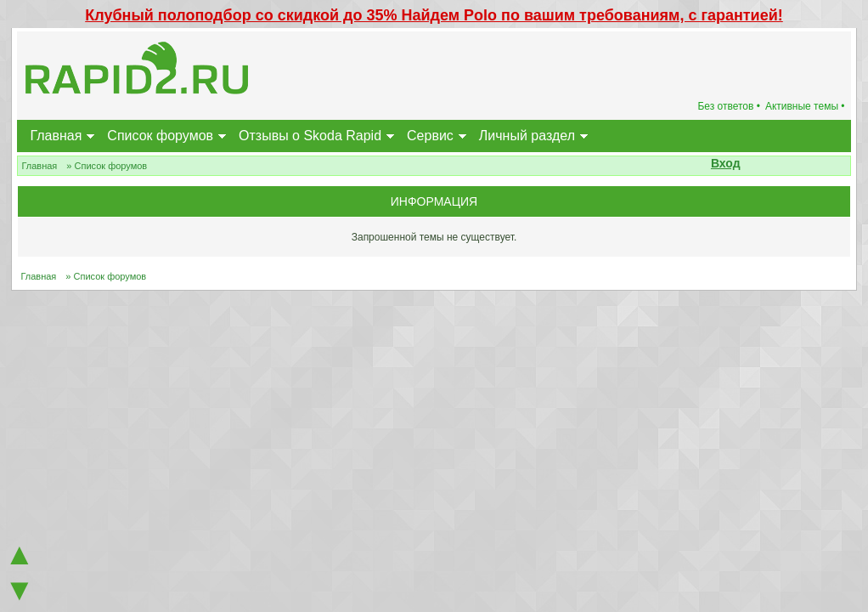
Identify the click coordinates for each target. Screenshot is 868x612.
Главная (56, 136)
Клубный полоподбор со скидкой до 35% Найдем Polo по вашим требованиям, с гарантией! (434, 15)
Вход (726, 163)
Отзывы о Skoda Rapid (310, 136)
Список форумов (160, 136)
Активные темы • (805, 106)
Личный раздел (527, 136)
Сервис (430, 136)
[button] (750, 165)
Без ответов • (729, 106)
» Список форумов (107, 166)
